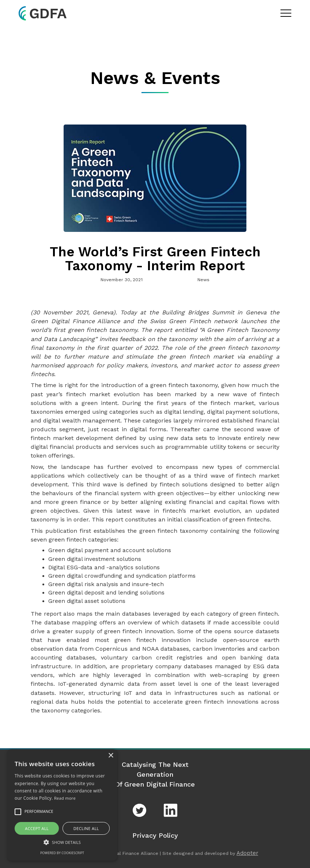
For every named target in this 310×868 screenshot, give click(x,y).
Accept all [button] (37, 828)
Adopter (247, 853)
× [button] (111, 756)
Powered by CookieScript (62, 853)
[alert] (62, 805)
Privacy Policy (155, 835)
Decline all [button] (86, 828)
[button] (62, 842)
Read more (65, 798)
